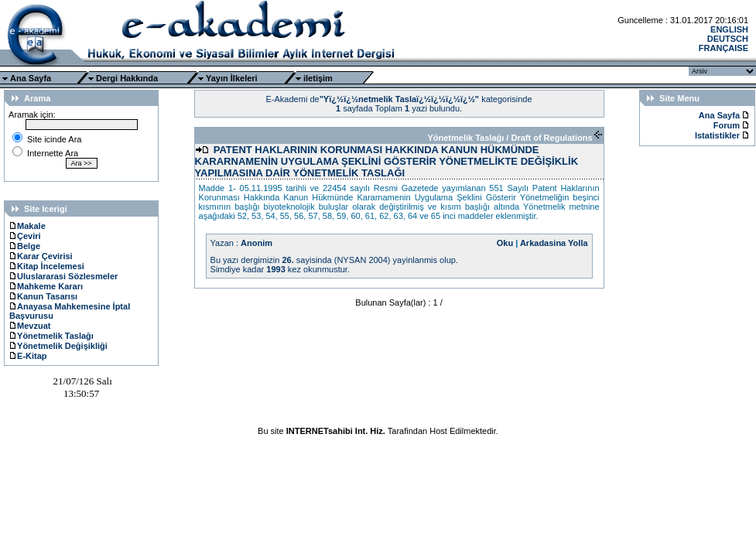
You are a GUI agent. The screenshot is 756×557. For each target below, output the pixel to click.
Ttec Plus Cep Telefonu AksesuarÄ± (378, 440)
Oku (505, 243)
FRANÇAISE (724, 48)
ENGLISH (729, 29)
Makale (27, 226)
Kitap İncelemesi (47, 266)
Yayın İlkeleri (232, 78)
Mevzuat (30, 326)
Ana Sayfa (31, 78)
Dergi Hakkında (127, 78)
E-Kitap (28, 356)
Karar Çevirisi (41, 256)
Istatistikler (718, 135)
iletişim (318, 78)
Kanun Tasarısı (43, 296)
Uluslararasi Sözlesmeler (63, 276)
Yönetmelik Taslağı (51, 336)
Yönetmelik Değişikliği (58, 346)
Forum (727, 125)
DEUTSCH (728, 39)
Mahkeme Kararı (46, 286)
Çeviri (25, 236)
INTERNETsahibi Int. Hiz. (336, 431)
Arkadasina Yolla (554, 243)
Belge (25, 246)
